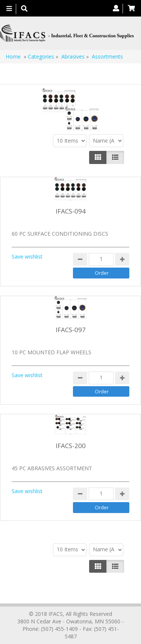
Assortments (107, 56)
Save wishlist (27, 257)
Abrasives (74, 56)
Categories (41, 56)
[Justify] (115, 157)
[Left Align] (98, 157)
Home (13, 56)
